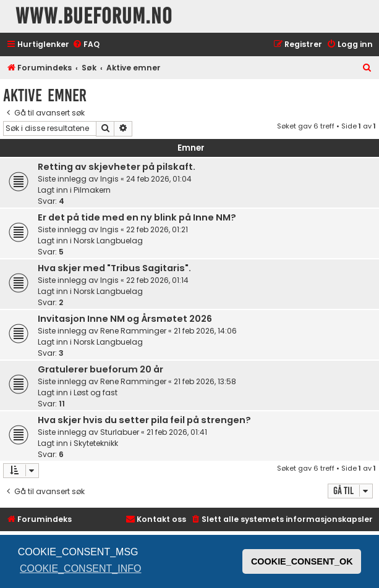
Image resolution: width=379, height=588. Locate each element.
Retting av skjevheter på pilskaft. (117, 167)
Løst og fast (96, 393)
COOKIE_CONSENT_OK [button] (302, 561)
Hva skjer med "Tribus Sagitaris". (114, 268)
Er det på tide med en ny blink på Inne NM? (137, 217)
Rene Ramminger (133, 331)
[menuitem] (86, 45)
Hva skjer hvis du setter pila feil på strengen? (144, 420)
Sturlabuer (120, 432)
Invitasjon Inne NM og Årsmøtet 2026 (125, 319)
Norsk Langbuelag (108, 241)
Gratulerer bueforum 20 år (100, 369)
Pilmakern (92, 190)
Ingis (109, 179)
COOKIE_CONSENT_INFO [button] (80, 569)
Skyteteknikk (96, 443)
